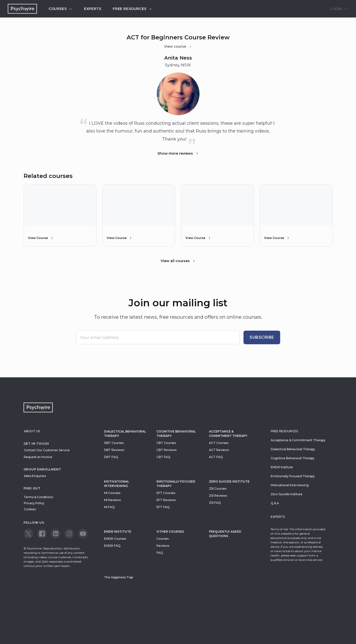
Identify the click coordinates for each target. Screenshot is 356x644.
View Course (41, 238)
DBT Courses (114, 443)
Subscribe (262, 337)
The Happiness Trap (118, 577)
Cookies (30, 509)
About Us (32, 431)
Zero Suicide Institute (287, 494)
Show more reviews (178, 153)
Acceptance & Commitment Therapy (228, 434)
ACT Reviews (219, 450)
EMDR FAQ (112, 546)
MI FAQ (109, 507)
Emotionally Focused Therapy (176, 484)
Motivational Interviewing (117, 484)
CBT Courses (166, 443)
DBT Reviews (114, 450)
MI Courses (112, 493)
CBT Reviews (166, 450)
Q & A (275, 503)
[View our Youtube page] (83, 534)
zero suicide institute (229, 481)
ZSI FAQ (215, 503)
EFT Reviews (166, 500)
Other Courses (170, 532)
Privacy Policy (34, 503)
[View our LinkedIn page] (56, 534)
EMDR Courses (115, 539)
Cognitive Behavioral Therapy (176, 434)
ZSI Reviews (218, 496)
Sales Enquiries (35, 476)
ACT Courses (219, 443)
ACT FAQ (216, 457)
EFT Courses (166, 493)
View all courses (178, 261)
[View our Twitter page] (28, 534)
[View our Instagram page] (69, 534)
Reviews (163, 546)
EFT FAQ (163, 507)
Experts (93, 9)
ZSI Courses (218, 489)
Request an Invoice (38, 457)
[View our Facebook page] (42, 534)
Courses (61, 9)
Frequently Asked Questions (225, 534)
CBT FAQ (163, 457)
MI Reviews (112, 500)
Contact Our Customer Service (47, 450)
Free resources (132, 9)
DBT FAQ (111, 457)
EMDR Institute (118, 532)
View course (178, 46)
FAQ (160, 553)
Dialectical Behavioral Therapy (125, 434)
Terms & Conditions (38, 497)
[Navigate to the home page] (22, 9)
